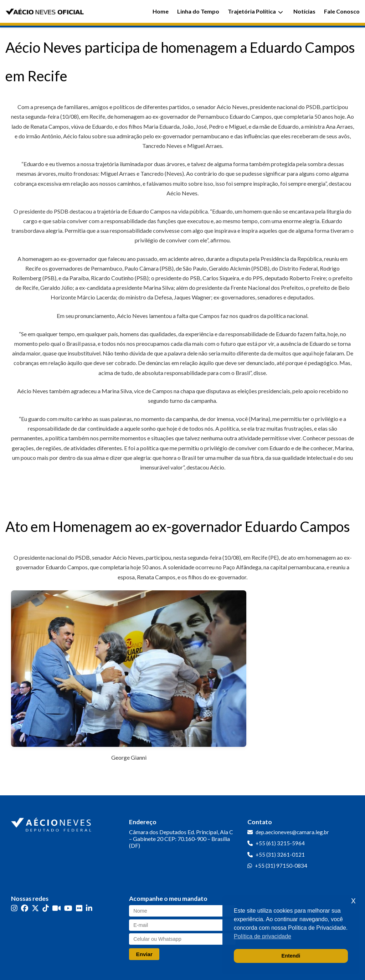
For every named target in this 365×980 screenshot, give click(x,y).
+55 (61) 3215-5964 (280, 843)
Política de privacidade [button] (263, 936)
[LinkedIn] (89, 908)
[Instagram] (14, 908)
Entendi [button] (291, 956)
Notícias (304, 11)
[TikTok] (46, 908)
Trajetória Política (255, 11)
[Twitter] (35, 908)
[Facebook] (25, 908)
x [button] (353, 900)
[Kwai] (56, 908)
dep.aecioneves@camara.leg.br (292, 832)
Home (161, 11)
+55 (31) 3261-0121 (280, 855)
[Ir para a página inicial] (52, 823)
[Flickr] (79, 908)
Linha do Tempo (198, 11)
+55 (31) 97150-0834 (281, 866)
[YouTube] (68, 908)
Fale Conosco (342, 11)
